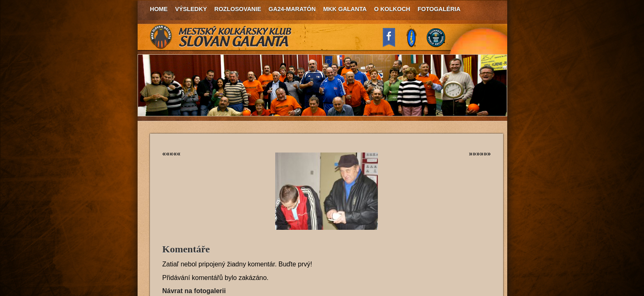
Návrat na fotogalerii (194, 291)
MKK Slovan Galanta (221, 37)
